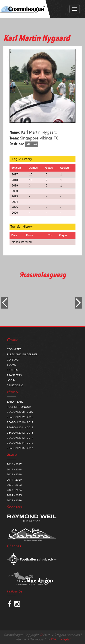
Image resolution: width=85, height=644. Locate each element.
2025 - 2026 (14, 500)
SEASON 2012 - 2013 (20, 433)
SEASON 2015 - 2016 (20, 448)
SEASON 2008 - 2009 (20, 412)
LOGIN (11, 380)
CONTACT (13, 360)
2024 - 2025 (14, 495)
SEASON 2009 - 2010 (20, 417)
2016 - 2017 (14, 464)
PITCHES (12, 370)
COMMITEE (14, 349)
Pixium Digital (60, 639)
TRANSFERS (14, 375)
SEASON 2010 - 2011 (20, 422)
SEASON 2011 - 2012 (20, 427)
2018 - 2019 (14, 474)
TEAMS (11, 365)
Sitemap (21, 639)
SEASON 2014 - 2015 (20, 443)
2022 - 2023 (14, 485)
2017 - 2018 (14, 469)
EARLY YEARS (15, 402)
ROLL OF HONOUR (19, 407)
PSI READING (15, 385)
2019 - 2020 (14, 480)
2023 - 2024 (14, 490)
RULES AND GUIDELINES (22, 354)
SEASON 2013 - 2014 (20, 438)
